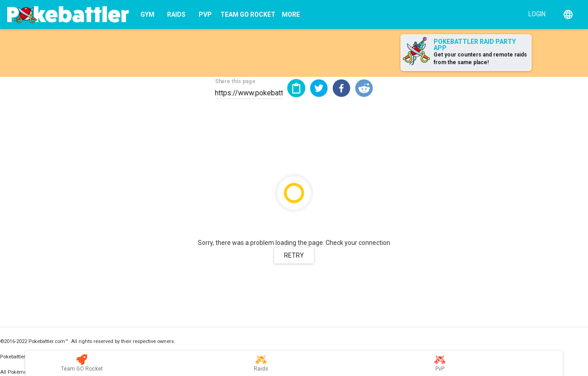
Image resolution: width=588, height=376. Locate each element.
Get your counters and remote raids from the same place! (480, 59)
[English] (568, 14)
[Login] (535, 14)
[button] (319, 88)
